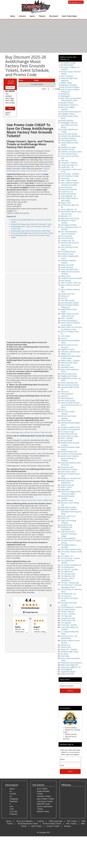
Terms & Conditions (24, 821)
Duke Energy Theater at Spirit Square (69, 199)
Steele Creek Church (68, 516)
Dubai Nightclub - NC (68, 196)
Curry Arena (65, 178)
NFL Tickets (72, 821)
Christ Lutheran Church (69, 154)
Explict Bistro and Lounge (70, 218)
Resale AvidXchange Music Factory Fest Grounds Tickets (31, 224)
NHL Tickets (71, 824)
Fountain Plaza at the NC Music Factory (70, 244)
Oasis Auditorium (67, 394)
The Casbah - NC (67, 556)
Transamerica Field (68, 618)
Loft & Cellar (65, 336)
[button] (10, 605)
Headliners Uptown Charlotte (71, 278)
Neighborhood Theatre (69, 376)
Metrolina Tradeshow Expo (71, 352)
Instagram (14, 799)
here (8, 356)
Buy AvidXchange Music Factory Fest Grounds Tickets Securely (29, 432)
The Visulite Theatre (68, 609)
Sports (32, 16)
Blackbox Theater (67, 103)
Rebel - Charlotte (67, 438)
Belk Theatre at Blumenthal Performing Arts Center (71, 99)
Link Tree (12, 808)
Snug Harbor (65, 489)
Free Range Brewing (68, 252)
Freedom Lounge (67, 254)
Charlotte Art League (68, 147)
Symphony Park (66, 525)
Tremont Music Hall (68, 620)
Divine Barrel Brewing (69, 189)
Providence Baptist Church (70, 427)
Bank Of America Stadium (70, 87)
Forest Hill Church (67, 238)
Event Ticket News (69, 16)
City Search (53, 16)
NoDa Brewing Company (70, 385)
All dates (10, 91)
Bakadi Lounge (66, 83)
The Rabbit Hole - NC (68, 594)
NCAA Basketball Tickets (28, 824)
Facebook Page (40, 460)
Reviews (68, 826)
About (9, 821)
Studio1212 (65, 518)
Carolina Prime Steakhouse (71, 136)
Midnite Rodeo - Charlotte (70, 360)
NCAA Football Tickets (52, 824)
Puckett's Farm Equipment (70, 429)
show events (49, 89)
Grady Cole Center (67, 265)
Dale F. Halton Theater (69, 180)
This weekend (9, 95)
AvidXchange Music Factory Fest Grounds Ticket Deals (31, 231)
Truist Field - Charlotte (69, 625)
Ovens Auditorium (67, 398)
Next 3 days (10, 98)
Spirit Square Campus (69, 507)
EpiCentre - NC (66, 216)
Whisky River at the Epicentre (71, 663)
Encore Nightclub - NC (69, 209)
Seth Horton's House (68, 472)
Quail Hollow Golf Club (69, 434)
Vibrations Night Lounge (70, 652)
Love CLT (64, 338)
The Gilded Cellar (67, 572)
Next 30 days (10, 103)
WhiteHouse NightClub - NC (71, 667)
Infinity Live (65, 296)
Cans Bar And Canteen (69, 134)
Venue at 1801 (66, 647)
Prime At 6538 (66, 420)
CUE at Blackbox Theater (70, 176)
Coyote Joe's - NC (67, 167)
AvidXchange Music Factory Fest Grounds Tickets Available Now (30, 500)
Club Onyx (64, 160)
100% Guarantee (55, 821)
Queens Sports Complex (70, 436)
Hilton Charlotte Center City (71, 283)
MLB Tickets (36, 826)
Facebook (14, 801)
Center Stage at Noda (69, 140)
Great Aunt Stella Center (70, 269)
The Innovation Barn (68, 574)
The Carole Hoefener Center (71, 549)
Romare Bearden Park (69, 452)
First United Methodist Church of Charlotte (69, 233)
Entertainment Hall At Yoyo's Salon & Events (71, 213)
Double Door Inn (67, 192)
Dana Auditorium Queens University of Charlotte (70, 184)
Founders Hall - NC (68, 240)
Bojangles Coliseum (68, 114)
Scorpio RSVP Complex (69, 469)
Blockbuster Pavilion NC (69, 105)
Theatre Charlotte (67, 612)
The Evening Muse (67, 567)
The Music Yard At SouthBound (67, 579)
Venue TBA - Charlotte (69, 649)
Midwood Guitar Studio (69, 363)
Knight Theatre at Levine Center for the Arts (70, 315)
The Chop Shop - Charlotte (70, 558)
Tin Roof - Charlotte (68, 614)
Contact (41, 821)
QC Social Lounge (67, 432)
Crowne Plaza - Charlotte (70, 174)
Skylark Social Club (67, 485)
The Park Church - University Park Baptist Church (71, 586)
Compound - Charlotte (69, 163)
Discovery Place (67, 187)
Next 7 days (10, 100)
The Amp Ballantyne (68, 538)
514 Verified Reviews (30, 608)
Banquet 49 (65, 94)
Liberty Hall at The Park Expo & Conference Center (71, 328)
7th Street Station (67, 65)
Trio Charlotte (66, 623)
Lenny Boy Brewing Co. (69, 320)
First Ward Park (66, 236)
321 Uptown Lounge (68, 63)
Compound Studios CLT (69, 165)
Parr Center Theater (68, 400)
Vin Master (65, 654)
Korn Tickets (42, 789)
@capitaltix (26, 213)
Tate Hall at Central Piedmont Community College (69, 534)
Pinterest (13, 814)
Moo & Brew (66, 365)
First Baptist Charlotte (69, 225)
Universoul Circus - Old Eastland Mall (69, 637)
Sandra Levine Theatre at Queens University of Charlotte (70, 458)
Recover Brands (67, 440)
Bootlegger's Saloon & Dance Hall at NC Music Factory (69, 125)
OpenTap (64, 396)
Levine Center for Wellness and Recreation (70, 324)
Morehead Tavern (67, 367)
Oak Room (65, 392)
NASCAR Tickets (44, 804)
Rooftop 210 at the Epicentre (71, 454)
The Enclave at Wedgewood (71, 565)
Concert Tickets (53, 826)
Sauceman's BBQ (67, 467)
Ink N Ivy (64, 298)
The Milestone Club (68, 576)
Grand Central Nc (67, 267)
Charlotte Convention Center (71, 152)
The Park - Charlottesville (70, 583)
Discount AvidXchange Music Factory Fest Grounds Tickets (32, 233)
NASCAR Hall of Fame (69, 374)
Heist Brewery (66, 280)
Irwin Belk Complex (68, 300)
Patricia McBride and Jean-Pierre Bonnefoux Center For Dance (71, 405)
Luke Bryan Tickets (45, 801)
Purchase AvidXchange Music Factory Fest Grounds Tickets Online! (28, 170)
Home (13, 16)
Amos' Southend (67, 76)
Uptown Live (65, 645)
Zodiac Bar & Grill (67, 674)
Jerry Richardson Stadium (70, 303)
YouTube (13, 811)
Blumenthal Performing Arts (71, 112)
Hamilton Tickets (44, 796)
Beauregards (65, 96)
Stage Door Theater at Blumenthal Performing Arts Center (71, 512)
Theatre (42, 16)
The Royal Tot (66, 596)
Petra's (63, 409)
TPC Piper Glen (66, 616)
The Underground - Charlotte (71, 607)
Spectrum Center (67, 500)
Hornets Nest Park (68, 294)
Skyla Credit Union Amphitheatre (67, 482)
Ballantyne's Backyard (69, 85)
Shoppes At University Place (71, 478)
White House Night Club (69, 665)
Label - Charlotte (67, 318)
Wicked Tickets (43, 811)
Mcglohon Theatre (68, 349)
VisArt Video (65, 656)
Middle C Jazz (66, 354)
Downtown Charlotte (68, 194)
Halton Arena (66, 276)
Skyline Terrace (66, 487)
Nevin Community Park (69, 383)
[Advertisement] (30, 255)
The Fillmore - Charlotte (69, 569)
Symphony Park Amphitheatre (66, 528)
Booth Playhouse (67, 120)
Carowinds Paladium (68, 138)
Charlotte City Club (68, 149)
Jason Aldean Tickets (45, 799)
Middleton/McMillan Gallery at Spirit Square (71, 357)
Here (15, 211)
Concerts (22, 16)
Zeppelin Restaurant (68, 672)
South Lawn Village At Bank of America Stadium (71, 493)
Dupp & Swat (66, 203)
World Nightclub (67, 669)
